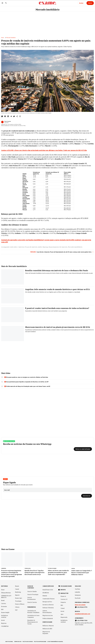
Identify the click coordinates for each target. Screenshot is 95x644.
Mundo (17, 586)
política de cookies (28, 642)
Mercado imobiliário (75, 247)
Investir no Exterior (48, 605)
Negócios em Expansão (46, 633)
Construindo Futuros (49, 599)
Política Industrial (48, 618)
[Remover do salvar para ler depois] (20, 116)
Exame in (63, 596)
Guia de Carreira (32, 602)
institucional (9, 642)
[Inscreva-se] (87, 496)
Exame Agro (19, 598)
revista (63, 590)
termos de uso (18, 642)
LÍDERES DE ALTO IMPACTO (6, 597)
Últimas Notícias (6, 593)
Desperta (63, 602)
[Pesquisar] (6, 3)
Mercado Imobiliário (48, 10)
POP (16, 610)
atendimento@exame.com (82, 614)
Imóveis (21, 247)
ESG (2, 609)
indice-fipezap (43, 247)
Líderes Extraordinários (47, 612)
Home (3, 38)
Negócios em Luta (48, 615)
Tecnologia (18, 601)
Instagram (78, 595)
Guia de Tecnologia (33, 594)
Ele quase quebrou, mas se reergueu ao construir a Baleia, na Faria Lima (26, 377)
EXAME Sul (46, 593)
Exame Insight (5, 612)
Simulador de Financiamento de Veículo (33, 622)
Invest (5, 479)
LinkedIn (77, 592)
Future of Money (20, 604)
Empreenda (64, 617)
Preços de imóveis (31, 247)
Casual (17, 589)
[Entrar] (90, 3)
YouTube (77, 589)
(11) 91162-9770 (82, 607)
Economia (4, 606)
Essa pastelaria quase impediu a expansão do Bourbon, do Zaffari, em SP (26, 382)
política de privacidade (40, 642)
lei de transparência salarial (55, 642)
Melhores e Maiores (48, 626)
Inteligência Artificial (5, 616)
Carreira (4, 603)
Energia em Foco (47, 602)
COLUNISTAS (5, 626)
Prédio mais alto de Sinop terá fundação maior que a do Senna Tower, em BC (27, 386)
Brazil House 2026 (48, 590)
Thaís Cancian (7, 121)
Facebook (78, 598)
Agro (62, 614)
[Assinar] (81, 3)
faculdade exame (66, 586)
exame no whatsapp (9, 441)
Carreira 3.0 (64, 599)
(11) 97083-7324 (82, 620)
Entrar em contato (80, 605)
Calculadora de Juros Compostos (33, 616)
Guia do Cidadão (32, 591)
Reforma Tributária (48, 608)
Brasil (3, 600)
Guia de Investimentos (31, 598)
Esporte (17, 595)
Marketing (18, 592)
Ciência (17, 607)
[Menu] (2, 3)
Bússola (45, 596)
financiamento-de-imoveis (58, 247)
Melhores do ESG (47, 629)
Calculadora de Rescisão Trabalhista (33, 612)
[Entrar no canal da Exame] (83, 449)
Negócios (4, 623)
